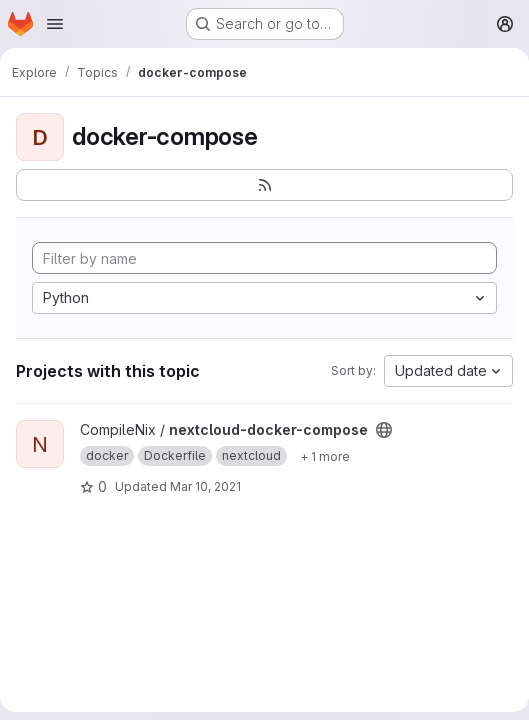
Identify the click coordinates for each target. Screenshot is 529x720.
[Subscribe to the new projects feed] (264, 185)
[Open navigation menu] (55, 24)
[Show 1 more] (325, 456)
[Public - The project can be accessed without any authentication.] (384, 430)
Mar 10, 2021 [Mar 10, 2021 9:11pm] (205, 486)
